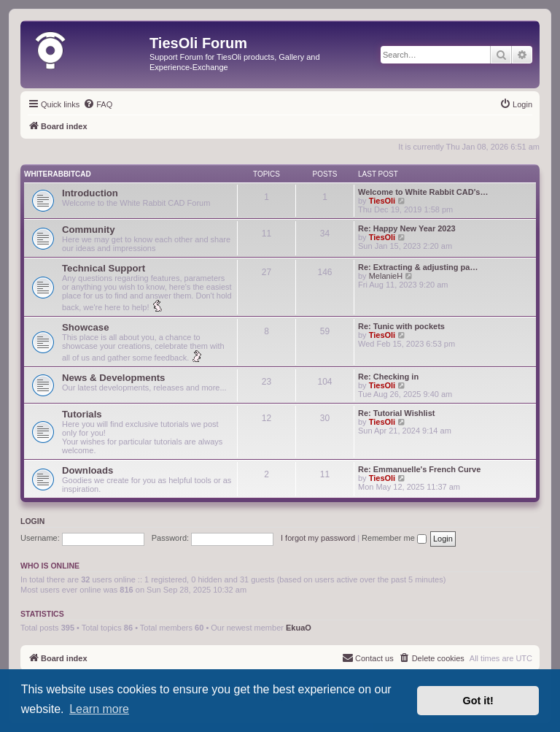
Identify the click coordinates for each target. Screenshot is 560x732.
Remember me (394, 538)
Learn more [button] (99, 709)
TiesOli (382, 201)
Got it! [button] (478, 701)
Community (89, 230)
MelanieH (386, 276)
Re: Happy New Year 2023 (407, 228)
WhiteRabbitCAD (58, 174)
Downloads (87, 470)
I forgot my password (318, 538)
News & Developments (113, 378)
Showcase (86, 327)
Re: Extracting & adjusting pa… (418, 267)
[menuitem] (98, 104)
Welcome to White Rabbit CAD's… (423, 192)
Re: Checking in (388, 377)
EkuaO (299, 628)
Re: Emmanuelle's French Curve (419, 469)
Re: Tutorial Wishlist (396, 413)
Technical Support (104, 268)
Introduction (90, 193)
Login (32, 521)
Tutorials (82, 414)
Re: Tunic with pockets (401, 326)
